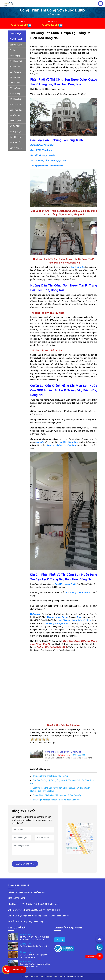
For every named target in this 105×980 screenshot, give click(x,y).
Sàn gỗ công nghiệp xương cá (18, 83)
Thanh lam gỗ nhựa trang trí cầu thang (18, 104)
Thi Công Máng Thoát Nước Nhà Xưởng (50, 776)
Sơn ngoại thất (17, 61)
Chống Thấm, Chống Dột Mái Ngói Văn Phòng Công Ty (57, 795)
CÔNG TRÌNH (54, 15)
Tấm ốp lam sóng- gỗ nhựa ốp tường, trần (18, 115)
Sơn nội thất (17, 66)
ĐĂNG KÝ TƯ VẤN (25, 864)
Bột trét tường (17, 45)
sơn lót (62, 442)
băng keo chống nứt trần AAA (61, 445)
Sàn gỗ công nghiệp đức (18, 94)
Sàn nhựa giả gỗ (17, 99)
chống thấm (73, 442)
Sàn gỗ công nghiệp (18, 88)
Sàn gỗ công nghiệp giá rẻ (18, 77)
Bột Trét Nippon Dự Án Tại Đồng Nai (35, 946)
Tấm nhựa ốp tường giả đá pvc (18, 142)
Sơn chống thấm (17, 72)
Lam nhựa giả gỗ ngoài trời (18, 110)
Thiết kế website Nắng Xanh (73, 977)
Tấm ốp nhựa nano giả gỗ (18, 132)
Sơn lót (17, 50)
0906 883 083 (52, 25)
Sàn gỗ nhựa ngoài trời (18, 148)
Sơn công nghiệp (17, 56)
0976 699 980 (21, 25)
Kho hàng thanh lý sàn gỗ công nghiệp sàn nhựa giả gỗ (18, 121)
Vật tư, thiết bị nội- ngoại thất (18, 126)
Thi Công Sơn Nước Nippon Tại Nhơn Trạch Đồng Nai (56, 800)
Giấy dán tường (16, 137)
